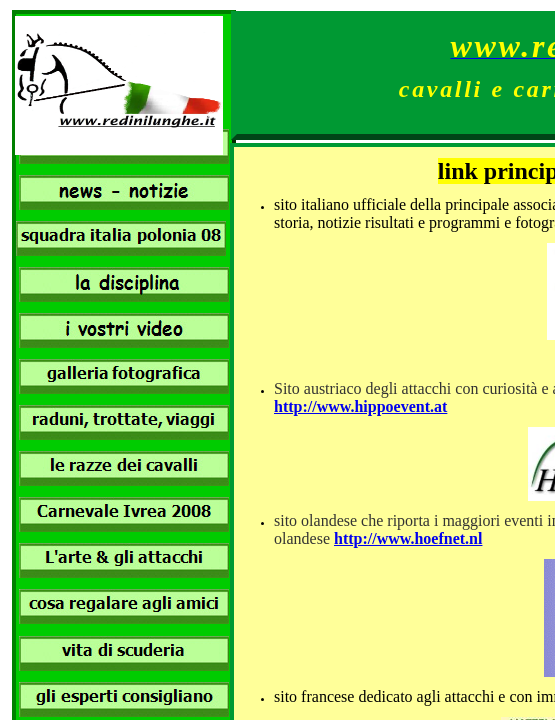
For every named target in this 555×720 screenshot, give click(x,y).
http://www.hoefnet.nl (408, 538)
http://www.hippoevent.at (360, 406)
